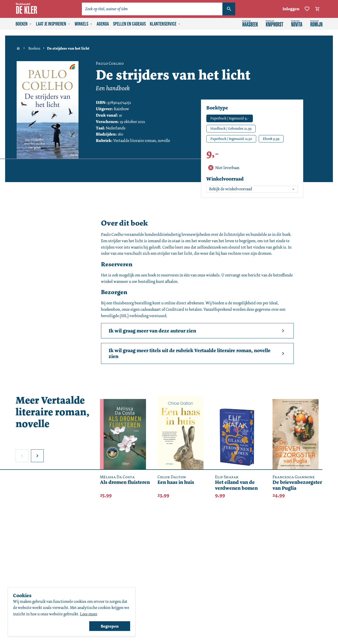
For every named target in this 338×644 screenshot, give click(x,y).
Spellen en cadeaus (129, 24)
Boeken (24, 24)
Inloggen (291, 9)
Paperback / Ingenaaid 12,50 (231, 139)
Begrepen (110, 626)
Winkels (84, 24)
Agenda (103, 24)
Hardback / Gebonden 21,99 (231, 128)
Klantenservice (165, 24)
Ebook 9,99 (271, 139)
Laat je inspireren (53, 24)
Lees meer (88, 614)
